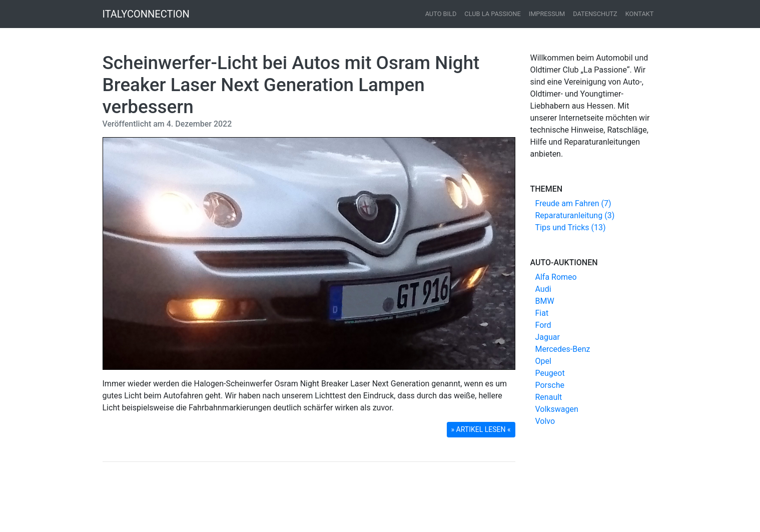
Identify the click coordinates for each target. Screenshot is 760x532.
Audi (543, 289)
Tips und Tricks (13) (571, 227)
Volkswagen (557, 409)
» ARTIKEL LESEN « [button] (481, 429)
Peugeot (550, 373)
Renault (549, 397)
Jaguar (548, 337)
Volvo (545, 421)
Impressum (547, 14)
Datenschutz (595, 14)
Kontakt (640, 14)
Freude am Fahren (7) (573, 203)
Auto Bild (441, 14)
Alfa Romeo (556, 277)
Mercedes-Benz (563, 349)
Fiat (542, 313)
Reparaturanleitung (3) (575, 215)
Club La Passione (492, 14)
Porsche (550, 385)
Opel (543, 361)
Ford (543, 325)
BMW (545, 301)
